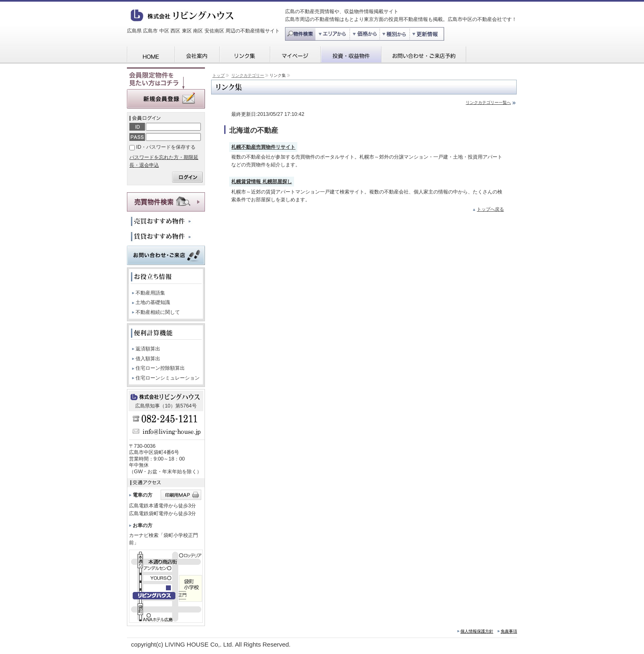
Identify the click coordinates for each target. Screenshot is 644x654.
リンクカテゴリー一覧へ (488, 102)
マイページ (295, 55)
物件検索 (300, 34)
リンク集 (245, 55)
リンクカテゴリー (248, 75)
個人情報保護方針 (477, 631)
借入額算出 (148, 359)
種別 (396, 34)
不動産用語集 (150, 293)
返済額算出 (148, 349)
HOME (151, 55)
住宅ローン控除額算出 (160, 368)
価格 (365, 34)
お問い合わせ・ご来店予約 (424, 55)
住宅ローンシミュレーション (168, 378)
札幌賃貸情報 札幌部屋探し (261, 182)
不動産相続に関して (158, 312)
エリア (333, 34)
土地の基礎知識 (153, 302)
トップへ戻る (490, 209)
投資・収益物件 (351, 55)
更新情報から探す (429, 34)
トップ (218, 75)
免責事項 (509, 631)
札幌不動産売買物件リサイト (263, 147)
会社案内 (197, 55)
